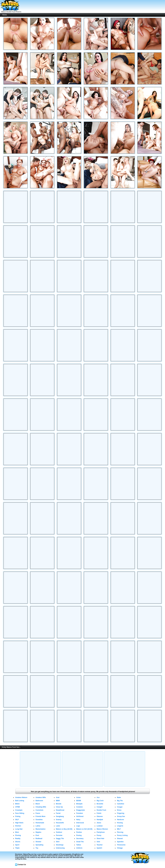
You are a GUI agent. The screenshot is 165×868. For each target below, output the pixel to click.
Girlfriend (80, 816)
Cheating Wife (41, 807)
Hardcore (120, 820)
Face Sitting (20, 813)
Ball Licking (20, 801)
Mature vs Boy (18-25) (64, 829)
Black (38, 804)
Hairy (78, 820)
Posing (79, 835)
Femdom (80, 813)
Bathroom (39, 801)
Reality (18, 839)
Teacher (100, 845)
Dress (119, 810)
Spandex (120, 842)
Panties (79, 832)
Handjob (100, 820)
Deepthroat (60, 810)
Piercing (120, 832)
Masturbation (40, 829)
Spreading (39, 845)
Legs (78, 826)
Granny (59, 820)
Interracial (80, 823)
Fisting (18, 816)
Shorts (18, 842)
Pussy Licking (122, 835)
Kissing (120, 823)
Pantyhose (101, 832)
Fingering (121, 813)
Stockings (60, 845)
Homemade (40, 823)
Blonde (59, 804)
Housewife (60, 823)
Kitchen (18, 826)
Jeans (99, 823)
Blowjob (79, 804)
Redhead (39, 839)
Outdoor (59, 832)
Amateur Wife (41, 797)
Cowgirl (100, 807)
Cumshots (39, 810)
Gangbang (60, 816)
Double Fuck (101, 810)
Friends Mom (40, 816)
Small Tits (80, 842)
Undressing (60, 848)
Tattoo (79, 845)
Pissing (18, 835)
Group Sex (121, 816)
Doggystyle (81, 810)
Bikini (17, 804)
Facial (58, 813)
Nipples (38, 832)
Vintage (120, 848)
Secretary (80, 839)
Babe (119, 797)
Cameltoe (120, 804)
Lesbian (100, 826)
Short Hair (100, 839)
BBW (58, 801)
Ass (98, 797)
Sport (17, 845)
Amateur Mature (21, 797)
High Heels (19, 823)
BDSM (79, 801)
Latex (58, 826)
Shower (38, 842)
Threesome (121, 845)
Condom (79, 807)
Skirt (58, 842)
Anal (58, 797)
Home (5, 15)
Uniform (79, 848)
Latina (38, 826)
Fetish (99, 813)
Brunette (100, 804)
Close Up (59, 807)
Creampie (19, 810)
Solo (98, 842)
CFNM (18, 807)
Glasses (100, 816)
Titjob (17, 848)
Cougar (120, 807)
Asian (78, 797)
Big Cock (100, 801)
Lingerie (120, 826)
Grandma (39, 820)
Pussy (99, 835)
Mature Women (102, 829)
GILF (17, 820)
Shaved (120, 839)
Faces (38, 813)
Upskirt (99, 848)
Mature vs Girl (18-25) (84, 829)
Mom (17, 832)
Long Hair (19, 829)
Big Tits (120, 801)
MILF (119, 829)
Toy (37, 848)
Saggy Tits (60, 839)
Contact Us (22, 865)
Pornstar (59, 835)
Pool (37, 835)
